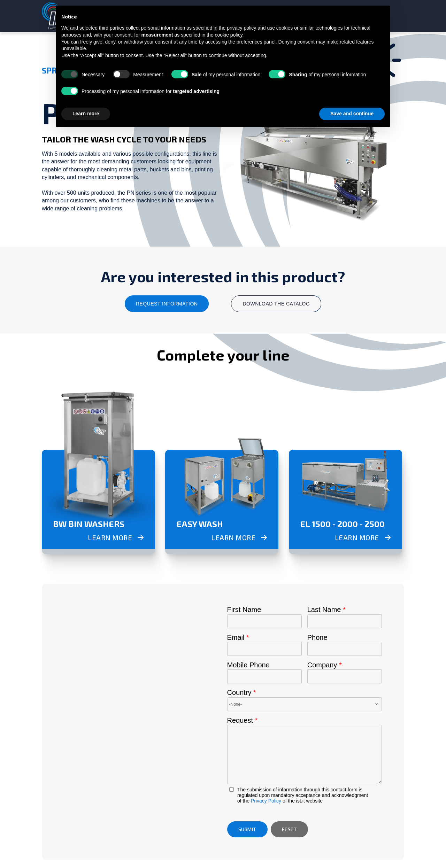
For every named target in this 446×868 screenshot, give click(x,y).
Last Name (326, 610)
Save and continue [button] (352, 114)
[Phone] (345, 649)
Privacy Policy (266, 801)
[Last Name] (345, 621)
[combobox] (305, 704)
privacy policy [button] (241, 28)
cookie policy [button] (228, 35)
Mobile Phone (248, 665)
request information (167, 304)
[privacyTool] (232, 789)
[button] (247, 829)
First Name (244, 610)
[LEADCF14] (305, 754)
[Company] (345, 676)
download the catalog (276, 304)
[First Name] (264, 621)
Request (243, 720)
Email (238, 637)
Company (325, 665)
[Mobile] (264, 676)
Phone (317, 637)
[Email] (264, 649)
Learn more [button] (86, 114)
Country (242, 692)
